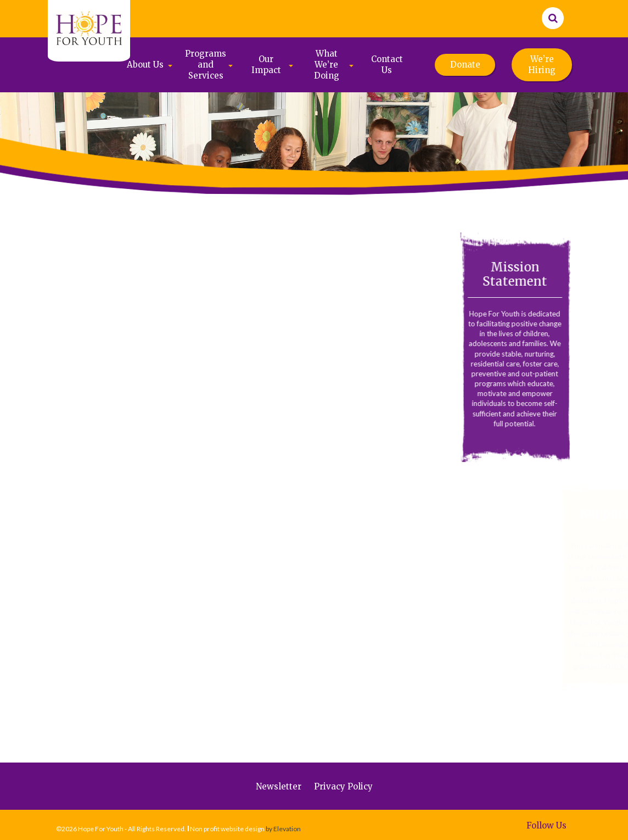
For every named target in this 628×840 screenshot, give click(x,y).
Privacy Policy (343, 786)
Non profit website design (227, 829)
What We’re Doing (327, 65)
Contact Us (387, 65)
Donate (465, 65)
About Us (145, 65)
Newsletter (279, 786)
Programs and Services (206, 65)
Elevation (287, 829)
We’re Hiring (542, 65)
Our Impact (266, 65)
